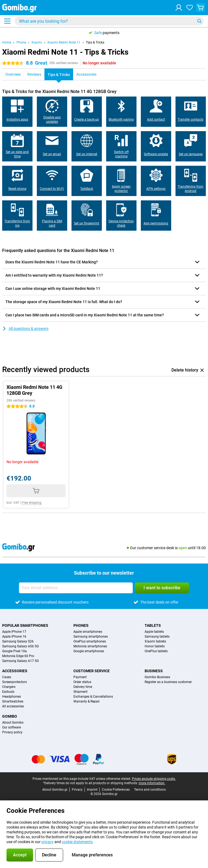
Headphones (12, 697)
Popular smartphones (25, 625)
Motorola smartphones (90, 646)
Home (7, 42)
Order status (82, 682)
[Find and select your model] (109, 21)
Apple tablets (154, 632)
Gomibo (10, 716)
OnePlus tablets (156, 651)
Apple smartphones (88, 632)
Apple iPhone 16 (14, 637)
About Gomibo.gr (55, 790)
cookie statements (77, 842)
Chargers (9, 687)
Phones (81, 625)
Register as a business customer (168, 682)
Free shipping (32, 503)
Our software (12, 727)
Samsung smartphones (91, 637)
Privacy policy (12, 732)
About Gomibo (13, 723)
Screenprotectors (14, 682)
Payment (80, 677)
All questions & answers (25, 329)
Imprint (92, 790)
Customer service (92, 671)
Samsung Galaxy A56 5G (20, 646)
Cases (7, 677)
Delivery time (83, 687)
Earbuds (8, 692)
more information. (152, 783)
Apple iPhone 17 (14, 632)
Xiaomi (37, 42)
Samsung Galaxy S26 (18, 641)
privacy (48, 842)
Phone (21, 42)
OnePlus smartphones (90, 641)
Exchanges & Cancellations (93, 697)
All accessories (13, 706)
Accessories (15, 671)
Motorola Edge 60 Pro (18, 656)
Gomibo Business (157, 677)
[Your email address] (76, 588)
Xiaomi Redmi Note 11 (64, 42)
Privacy (77, 790)
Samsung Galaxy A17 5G (20, 661)
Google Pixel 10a (14, 651)
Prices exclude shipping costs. (154, 779)
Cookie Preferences (116, 790)
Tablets (153, 625)
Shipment (80, 692)
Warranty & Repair (87, 701)
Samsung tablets (157, 637)
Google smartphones (89, 651)
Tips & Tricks (95, 42)
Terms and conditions (150, 790)
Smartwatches (13, 701)
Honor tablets (155, 646)
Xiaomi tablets (155, 641)
